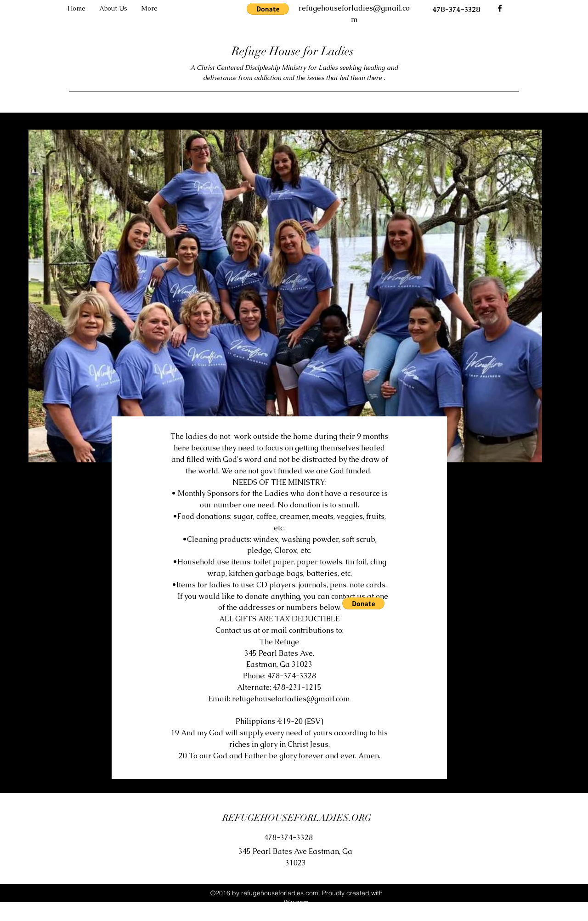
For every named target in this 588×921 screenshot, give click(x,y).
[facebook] (500, 8)
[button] (268, 9)
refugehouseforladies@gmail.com (291, 699)
